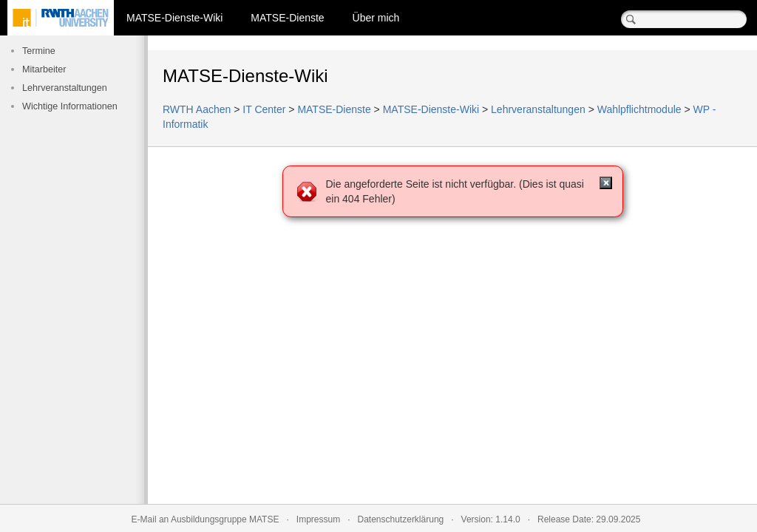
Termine (39, 51)
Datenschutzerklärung (401, 519)
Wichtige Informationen (70, 106)
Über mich (376, 18)
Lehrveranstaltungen (65, 88)
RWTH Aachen (197, 109)
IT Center (264, 109)
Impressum (318, 519)
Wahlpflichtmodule (639, 109)
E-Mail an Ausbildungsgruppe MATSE (206, 519)
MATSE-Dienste (287, 18)
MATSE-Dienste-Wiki (174, 18)
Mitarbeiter (44, 69)
